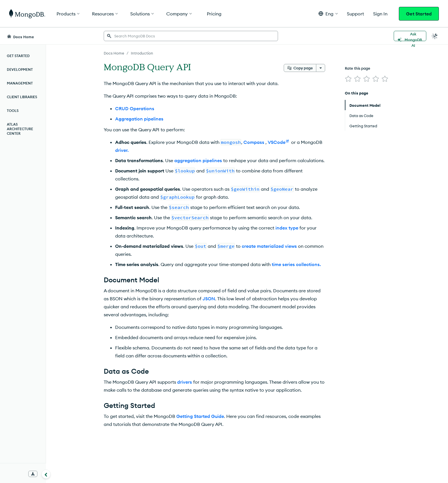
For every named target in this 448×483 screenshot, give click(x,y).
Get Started (419, 14)
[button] (328, 14)
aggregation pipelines (198, 160)
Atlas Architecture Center (20, 129)
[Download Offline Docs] (33, 474)
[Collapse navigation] (46, 474)
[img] (348, 79)
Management (20, 83)
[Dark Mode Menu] (435, 36)
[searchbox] (191, 36)
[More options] (321, 68)
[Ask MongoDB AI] (410, 36)
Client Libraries (22, 97)
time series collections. (296, 264)
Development (20, 70)
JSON (209, 299)
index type (287, 228)
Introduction (142, 53)
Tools (13, 111)
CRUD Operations (135, 108)
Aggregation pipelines (139, 119)
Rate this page (358, 68)
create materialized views (269, 246)
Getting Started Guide (200, 416)
